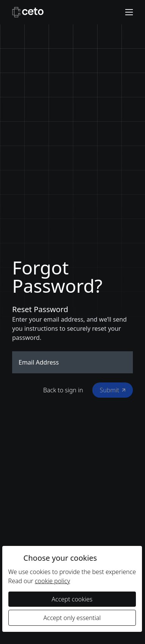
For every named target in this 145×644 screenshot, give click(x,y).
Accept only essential (72, 618)
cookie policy (53, 581)
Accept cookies (72, 599)
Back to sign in (63, 390)
